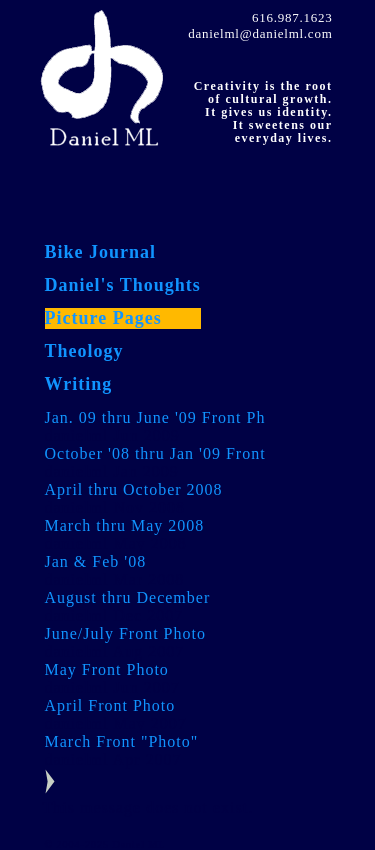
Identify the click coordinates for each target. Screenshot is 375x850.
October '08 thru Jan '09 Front (155, 453)
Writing (79, 384)
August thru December (128, 597)
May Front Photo (107, 669)
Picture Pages (103, 318)
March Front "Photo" (122, 741)
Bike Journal (101, 252)
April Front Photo (110, 705)
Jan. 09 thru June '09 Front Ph (155, 417)
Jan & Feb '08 (96, 561)
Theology (84, 351)
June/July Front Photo (125, 633)
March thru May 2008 (125, 525)
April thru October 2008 (134, 489)
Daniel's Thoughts (123, 285)
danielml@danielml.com (260, 33)
